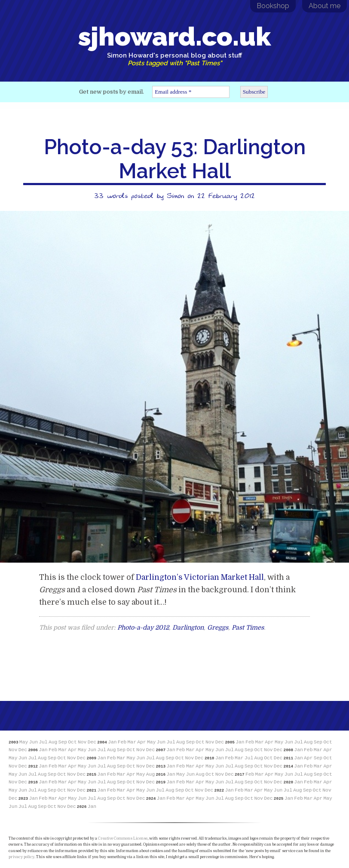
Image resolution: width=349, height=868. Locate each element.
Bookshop (273, 6)
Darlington (188, 627)
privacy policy (21, 857)
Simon (175, 195)
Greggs (218, 627)
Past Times (248, 627)
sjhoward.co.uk (174, 44)
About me (325, 6)
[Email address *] (191, 92)
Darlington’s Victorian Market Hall (200, 577)
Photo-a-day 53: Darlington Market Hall (175, 159)
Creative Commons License (123, 838)
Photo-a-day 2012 (143, 627)
